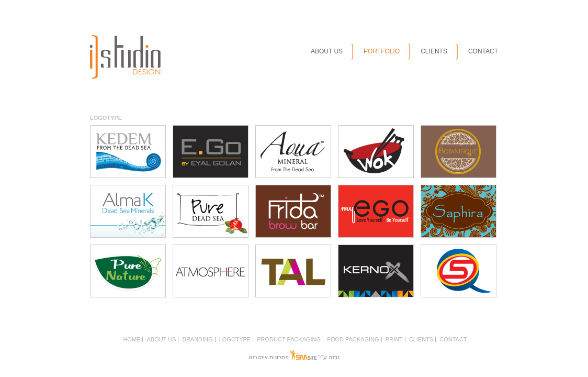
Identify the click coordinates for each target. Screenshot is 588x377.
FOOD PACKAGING (353, 339)
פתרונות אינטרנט (269, 357)
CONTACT (483, 51)
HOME (132, 339)
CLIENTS (434, 51)
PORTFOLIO (382, 51)
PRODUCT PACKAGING (289, 339)
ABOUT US (327, 51)
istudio (125, 57)
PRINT (394, 339)
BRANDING (198, 339)
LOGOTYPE (235, 339)
